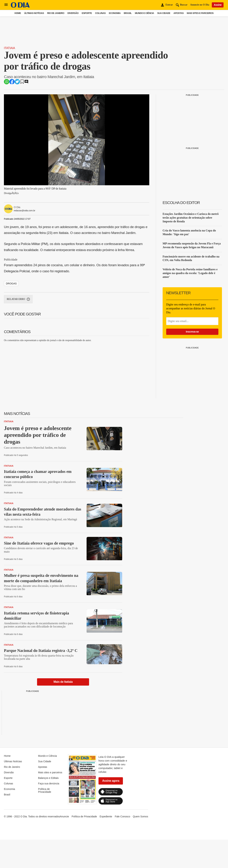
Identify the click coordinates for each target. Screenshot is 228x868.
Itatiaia (10, 48)
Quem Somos (141, 816)
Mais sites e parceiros (200, 13)
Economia (115, 13)
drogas (11, 284)
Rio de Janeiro (56, 13)
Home (18, 13)
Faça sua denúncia (49, 783)
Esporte (87, 13)
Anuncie (64, 816)
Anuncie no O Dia (200, 5)
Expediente (106, 816)
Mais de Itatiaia (63, 682)
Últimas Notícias (34, 13)
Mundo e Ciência (144, 13)
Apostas (179, 13)
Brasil (128, 13)
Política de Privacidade (45, 790)
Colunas (100, 13)
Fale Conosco (122, 816)
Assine (218, 5)
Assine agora (111, 781)
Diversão (73, 13)
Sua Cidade (164, 13)
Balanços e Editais (48, 778)
